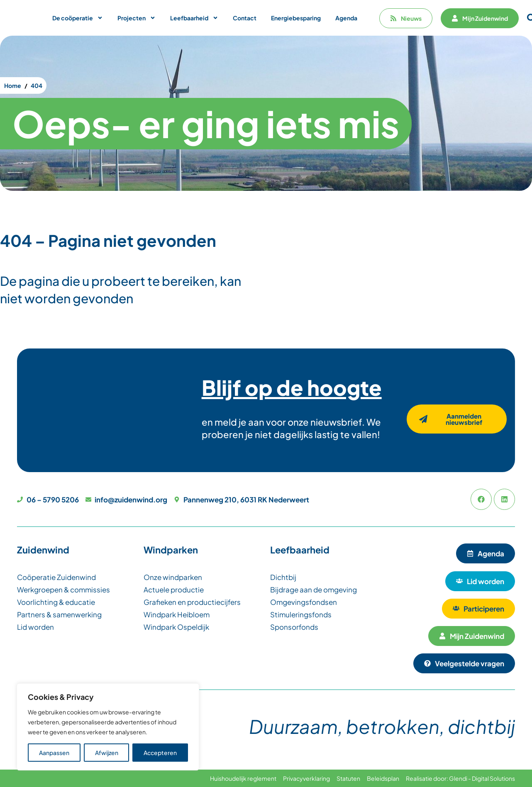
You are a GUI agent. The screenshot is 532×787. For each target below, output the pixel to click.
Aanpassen (54, 753)
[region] (108, 727)
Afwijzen (107, 753)
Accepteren (160, 753)
